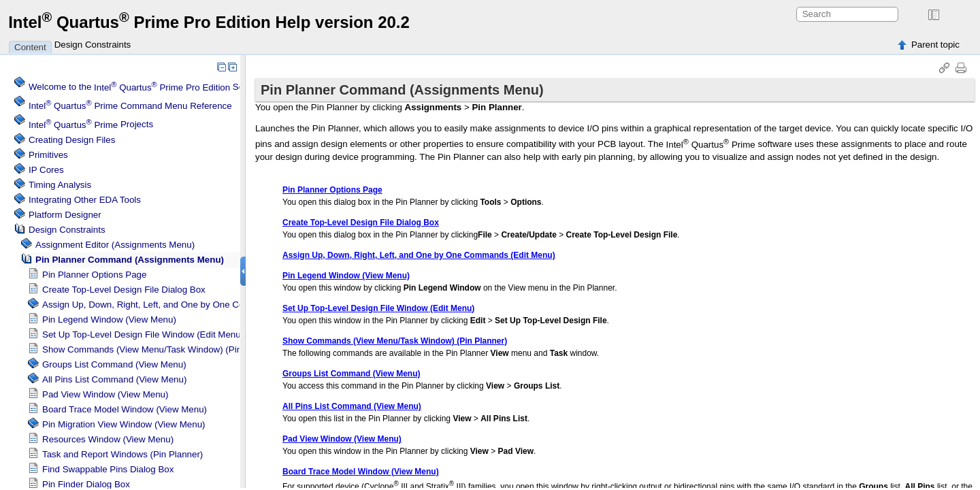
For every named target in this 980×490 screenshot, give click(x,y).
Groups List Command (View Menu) (114, 364)
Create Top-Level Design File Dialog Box (124, 290)
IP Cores (46, 170)
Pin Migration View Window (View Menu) (124, 424)
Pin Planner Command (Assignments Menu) (130, 260)
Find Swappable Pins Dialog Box (108, 469)
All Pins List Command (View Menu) (114, 379)
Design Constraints (93, 45)
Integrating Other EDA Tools (85, 200)
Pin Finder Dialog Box (86, 484)
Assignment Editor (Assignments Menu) (115, 245)
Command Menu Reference (130, 106)
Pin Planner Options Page (94, 275)
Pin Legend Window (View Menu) (109, 320)
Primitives (48, 155)
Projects (91, 125)
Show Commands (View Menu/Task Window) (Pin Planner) (160, 349)
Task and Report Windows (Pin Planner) (122, 454)
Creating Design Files (72, 140)
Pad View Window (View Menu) (105, 394)
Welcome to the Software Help (159, 87)
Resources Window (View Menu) (108, 439)
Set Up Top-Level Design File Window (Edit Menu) (143, 334)
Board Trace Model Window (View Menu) (125, 409)
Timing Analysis (60, 185)
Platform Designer (65, 215)
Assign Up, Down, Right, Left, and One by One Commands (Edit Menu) (185, 305)
